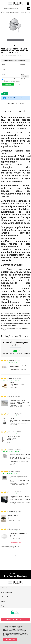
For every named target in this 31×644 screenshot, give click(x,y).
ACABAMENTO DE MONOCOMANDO (10, 12)
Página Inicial (4, 11)
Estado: (23, 74)
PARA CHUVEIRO (25, 12)
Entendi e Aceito (10, 640)
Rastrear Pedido (10, 588)
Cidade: (4, 74)
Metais (11, 11)
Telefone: (22, 65)
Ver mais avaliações (15, 543)
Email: (4, 69)
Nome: (4, 65)
